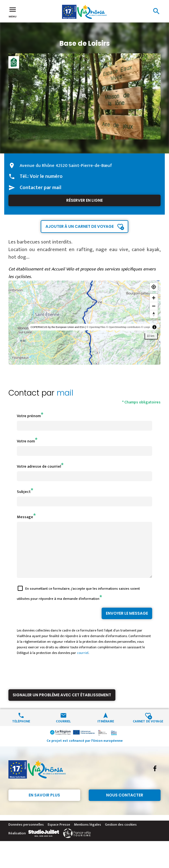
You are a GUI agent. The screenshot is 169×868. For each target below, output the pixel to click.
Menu (13, 12)
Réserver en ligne (84, 200)
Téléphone (21, 731)
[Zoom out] (154, 306)
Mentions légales (88, 835)
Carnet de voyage (148, 731)
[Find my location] (154, 287)
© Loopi (146, 327)
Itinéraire (106, 731)
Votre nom (26, 441)
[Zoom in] (154, 298)
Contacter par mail (40, 188)
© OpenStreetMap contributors (123, 327)
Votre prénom (29, 416)
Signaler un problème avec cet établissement (62, 705)
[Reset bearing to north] (154, 314)
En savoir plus (44, 805)
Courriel (63, 731)
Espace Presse (59, 835)
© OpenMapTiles (96, 327)
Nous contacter (125, 805)
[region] (84, 323)
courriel (83, 663)
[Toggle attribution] (154, 327)
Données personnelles (26, 835)
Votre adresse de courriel (39, 466)
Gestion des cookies (121, 835)
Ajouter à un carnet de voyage (80, 226)
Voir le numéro (46, 176)
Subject (24, 492)
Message (25, 517)
